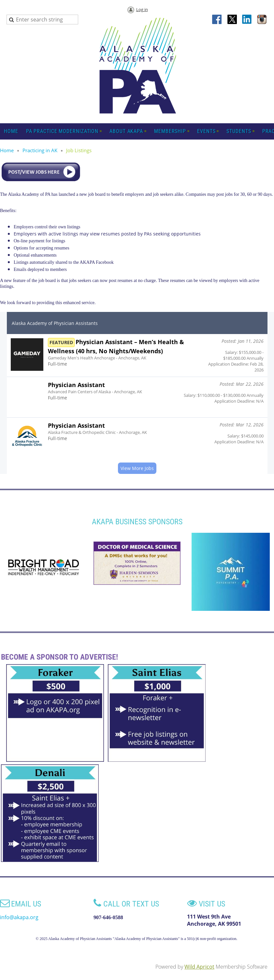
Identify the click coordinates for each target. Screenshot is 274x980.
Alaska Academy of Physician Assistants (55, 323)
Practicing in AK (40, 150)
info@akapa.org (19, 917)
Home (7, 150)
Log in (142, 9)
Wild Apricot (199, 967)
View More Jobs (137, 468)
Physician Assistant (76, 385)
